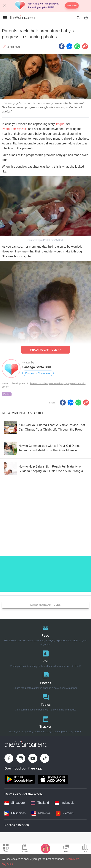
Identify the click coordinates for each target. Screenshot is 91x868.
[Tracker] (45, 723)
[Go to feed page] (23, 18)
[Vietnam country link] (65, 813)
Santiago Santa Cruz (37, 367)
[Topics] (45, 702)
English (7, 394)
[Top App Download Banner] (45, 6)
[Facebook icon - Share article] (62, 46)
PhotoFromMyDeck (15, 129)
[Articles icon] (25, 849)
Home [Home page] (5, 383)
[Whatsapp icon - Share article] (77, 46)
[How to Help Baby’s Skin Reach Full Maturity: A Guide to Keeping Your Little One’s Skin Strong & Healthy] (45, 469)
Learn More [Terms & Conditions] (73, 859)
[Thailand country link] (40, 803)
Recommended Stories (23, 413)
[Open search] (78, 18)
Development (19, 383)
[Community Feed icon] (66, 849)
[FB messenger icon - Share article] (69, 46)
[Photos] (45, 680)
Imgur (60, 124)
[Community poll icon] (85, 849)
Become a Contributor (38, 373)
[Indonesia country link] (64, 803)
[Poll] (45, 658)
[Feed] (45, 634)
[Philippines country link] (15, 813)
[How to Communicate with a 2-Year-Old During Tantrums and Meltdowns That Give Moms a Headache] (45, 448)
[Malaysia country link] (41, 813)
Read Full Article (45, 350)
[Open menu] (5, 18)
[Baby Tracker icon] (46, 848)
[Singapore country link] (15, 803)
